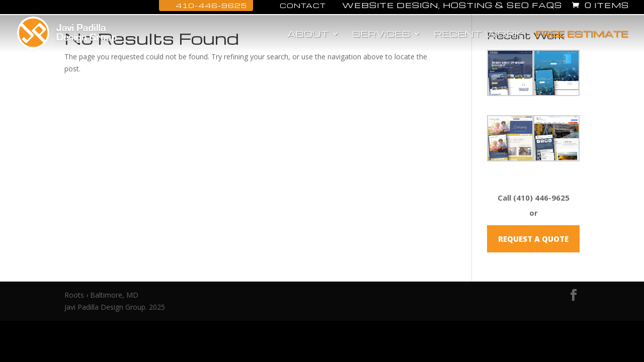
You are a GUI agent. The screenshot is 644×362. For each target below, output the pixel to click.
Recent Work (478, 35)
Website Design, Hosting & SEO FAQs (452, 6)
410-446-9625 (206, 5)
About (308, 35)
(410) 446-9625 (541, 198)
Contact (298, 5)
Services (381, 35)
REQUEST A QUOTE (533, 239)
